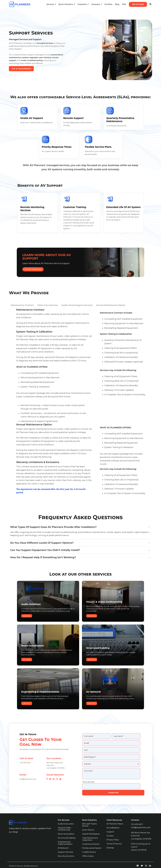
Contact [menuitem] (110, 831)
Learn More (27, 614)
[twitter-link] (142, 860)
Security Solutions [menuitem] (66, 851)
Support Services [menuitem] (65, 847)
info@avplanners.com (141, 823)
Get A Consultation (21, 69)
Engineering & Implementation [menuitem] (65, 838)
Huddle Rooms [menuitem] (89, 847)
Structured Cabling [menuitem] (67, 833)
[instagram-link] (146, 860)
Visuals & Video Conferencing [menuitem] (65, 824)
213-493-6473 (137, 820)
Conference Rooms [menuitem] (91, 839)
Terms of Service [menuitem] (114, 839)
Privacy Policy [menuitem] (113, 835)
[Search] (150, 4)
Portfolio (108, 4)
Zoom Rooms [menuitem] (88, 825)
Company (96, 4)
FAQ (124, 4)
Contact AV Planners (33, 269)
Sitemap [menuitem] (110, 843)
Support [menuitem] (110, 827)
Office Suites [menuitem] (88, 851)
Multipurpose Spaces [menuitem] (92, 843)
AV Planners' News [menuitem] (115, 819)
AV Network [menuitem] (63, 843)
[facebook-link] (138, 860)
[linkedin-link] (150, 860)
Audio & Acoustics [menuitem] (66, 819)
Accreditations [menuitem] (113, 823)
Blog (117, 4)
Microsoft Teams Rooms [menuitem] (90, 821)
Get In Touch (138, 4)
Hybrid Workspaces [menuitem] (91, 829)
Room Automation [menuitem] (66, 829)
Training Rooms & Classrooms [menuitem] (90, 834)
